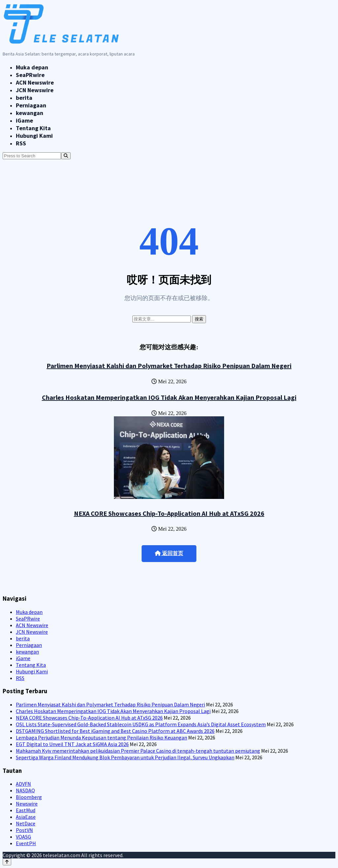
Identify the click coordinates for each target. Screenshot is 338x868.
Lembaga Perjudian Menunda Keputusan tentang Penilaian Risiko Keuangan (101, 737)
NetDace (26, 823)
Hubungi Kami (34, 136)
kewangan (30, 113)
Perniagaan (31, 105)
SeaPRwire (30, 75)
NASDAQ (25, 790)
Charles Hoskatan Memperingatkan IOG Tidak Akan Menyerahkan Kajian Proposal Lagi (169, 397)
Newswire (27, 804)
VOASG (23, 837)
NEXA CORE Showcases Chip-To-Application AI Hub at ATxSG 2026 (169, 513)
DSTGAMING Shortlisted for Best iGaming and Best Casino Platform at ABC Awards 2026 (115, 731)
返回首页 (169, 553)
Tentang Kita (33, 128)
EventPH (26, 843)
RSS (21, 143)
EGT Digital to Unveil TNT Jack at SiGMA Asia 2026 (72, 744)
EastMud (26, 810)
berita (24, 98)
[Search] (66, 156)
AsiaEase (26, 817)
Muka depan (32, 67)
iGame (24, 120)
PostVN (24, 830)
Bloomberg (29, 797)
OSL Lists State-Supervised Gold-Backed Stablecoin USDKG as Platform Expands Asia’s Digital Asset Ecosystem (141, 724)
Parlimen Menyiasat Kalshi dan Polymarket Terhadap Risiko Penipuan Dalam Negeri (169, 366)
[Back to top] (7, 862)
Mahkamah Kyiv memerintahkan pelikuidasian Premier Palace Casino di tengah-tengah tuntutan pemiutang (138, 751)
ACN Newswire (35, 82)
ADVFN (23, 784)
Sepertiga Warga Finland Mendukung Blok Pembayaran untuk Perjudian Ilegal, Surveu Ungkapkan (125, 757)
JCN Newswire (35, 90)
